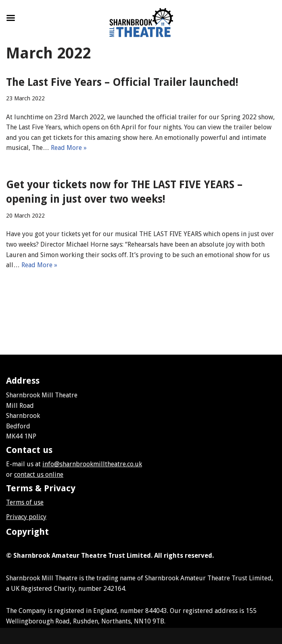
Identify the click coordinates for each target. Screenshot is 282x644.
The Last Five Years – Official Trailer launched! (122, 82)
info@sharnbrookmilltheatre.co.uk (92, 464)
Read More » (69, 148)
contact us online (39, 475)
